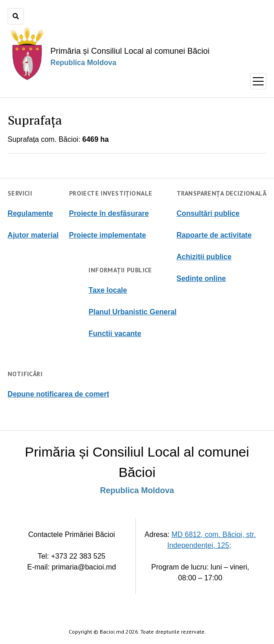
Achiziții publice (204, 257)
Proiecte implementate (108, 235)
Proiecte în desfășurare (109, 213)
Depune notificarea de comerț (58, 394)
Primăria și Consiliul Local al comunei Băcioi (130, 51)
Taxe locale (108, 290)
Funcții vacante (115, 334)
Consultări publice (208, 213)
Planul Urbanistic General (132, 312)
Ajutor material (33, 235)
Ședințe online (201, 278)
